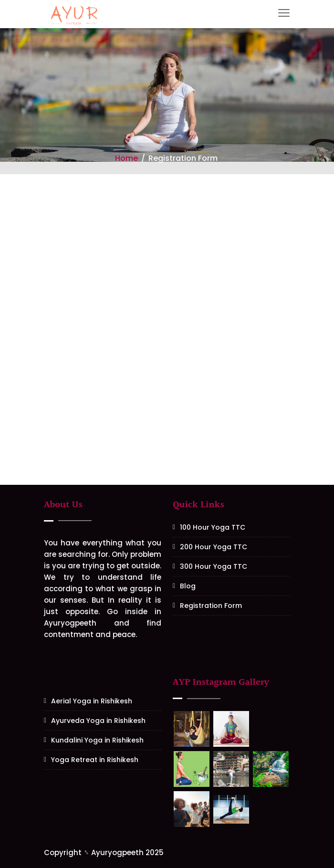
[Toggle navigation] (284, 13)
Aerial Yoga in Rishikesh (92, 701)
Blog (188, 586)
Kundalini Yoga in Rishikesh (97, 740)
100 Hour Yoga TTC (213, 527)
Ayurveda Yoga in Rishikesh (98, 721)
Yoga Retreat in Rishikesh (95, 760)
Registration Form (211, 606)
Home (126, 158)
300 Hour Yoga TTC (214, 566)
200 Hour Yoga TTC (214, 547)
